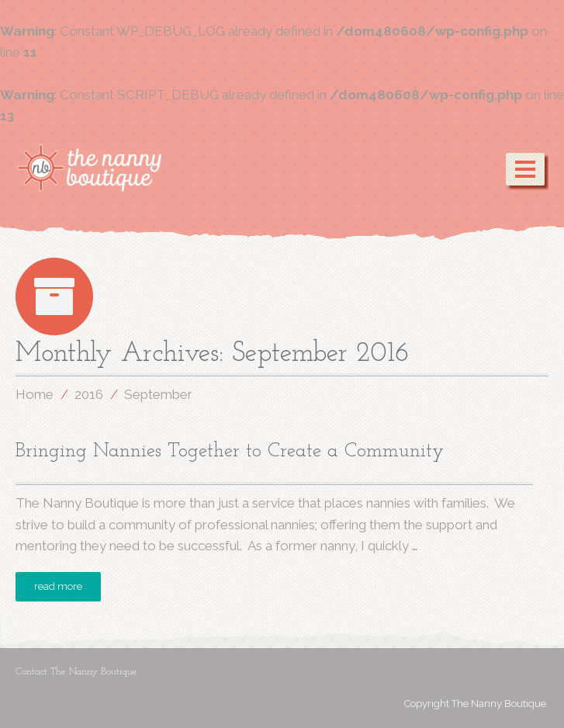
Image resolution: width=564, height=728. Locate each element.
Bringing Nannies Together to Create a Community (230, 451)
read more (58, 586)
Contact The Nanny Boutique (76, 672)
